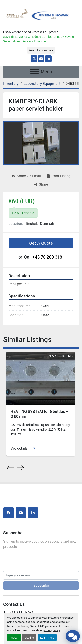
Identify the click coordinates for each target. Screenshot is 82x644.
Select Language (40, 50)
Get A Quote (41, 243)
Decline (29, 638)
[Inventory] (11, 84)
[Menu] (35, 72)
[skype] (34, 59)
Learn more (47, 638)
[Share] (41, 184)
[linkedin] (48, 59)
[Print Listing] (58, 176)
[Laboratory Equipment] (42, 84)
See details (19, 448)
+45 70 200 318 (47, 257)
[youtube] (41, 59)
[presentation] (10, 468)
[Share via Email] (26, 176)
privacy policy (51, 630)
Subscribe (41, 585)
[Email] (41, 575)
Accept (14, 638)
